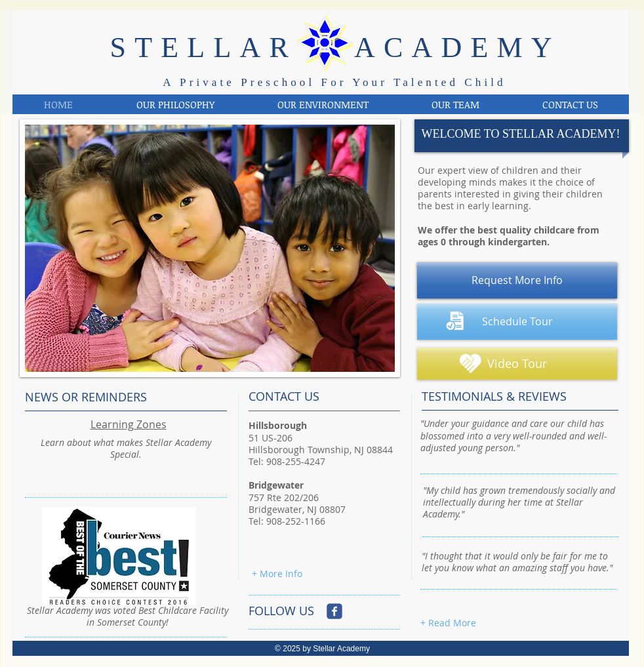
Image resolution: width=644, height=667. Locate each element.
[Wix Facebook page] (334, 611)
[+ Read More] (448, 623)
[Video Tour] (517, 364)
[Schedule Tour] (517, 322)
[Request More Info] (517, 280)
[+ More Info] (277, 574)
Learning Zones (129, 424)
